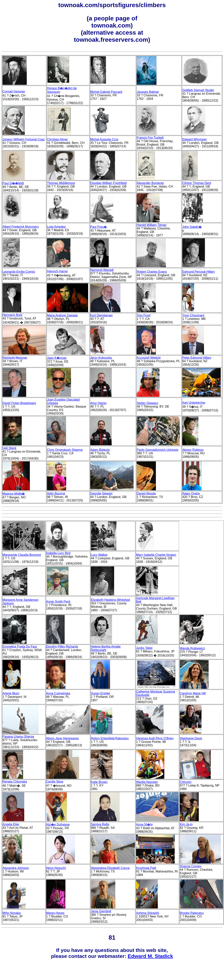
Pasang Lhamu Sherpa (18, 737)
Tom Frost (143, 315)
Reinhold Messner (15, 358)
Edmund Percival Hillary (199, 272)
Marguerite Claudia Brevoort (22, 555)
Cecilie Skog (55, 782)
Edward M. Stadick (150, 956)
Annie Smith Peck (58, 602)
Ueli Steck (9, 448)
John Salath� (192, 227)
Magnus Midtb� (14, 494)
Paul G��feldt (13, 183)
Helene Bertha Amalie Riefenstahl (106, 648)
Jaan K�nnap (57, 358)
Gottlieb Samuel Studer (198, 90)
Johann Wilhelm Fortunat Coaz (24, 139)
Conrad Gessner (14, 91)
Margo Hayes (55, 913)
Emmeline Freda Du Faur (20, 647)
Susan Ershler (101, 693)
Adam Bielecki (100, 450)
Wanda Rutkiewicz (192, 648)
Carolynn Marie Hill (193, 693)
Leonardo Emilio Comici (19, 272)
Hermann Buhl (12, 315)
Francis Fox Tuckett (150, 138)
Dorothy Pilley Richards (62, 647)
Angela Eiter (11, 824)
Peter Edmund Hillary (197, 358)
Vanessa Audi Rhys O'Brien (155, 738)
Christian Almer (57, 139)
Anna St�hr (144, 824)
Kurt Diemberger (102, 315)
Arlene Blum (11, 693)
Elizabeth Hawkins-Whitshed (110, 600)
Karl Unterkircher (194, 403)
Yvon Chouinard (193, 315)
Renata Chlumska (15, 782)
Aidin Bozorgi (56, 493)
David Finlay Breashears (19, 403)
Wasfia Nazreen (147, 782)
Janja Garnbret (101, 911)
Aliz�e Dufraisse (58, 824)
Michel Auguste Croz (104, 139)
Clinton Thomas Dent (197, 183)
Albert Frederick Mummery (21, 227)
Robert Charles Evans (152, 272)
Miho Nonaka (12, 913)
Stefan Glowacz (147, 403)
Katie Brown (99, 782)
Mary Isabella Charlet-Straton (156, 555)
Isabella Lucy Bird (58, 553)
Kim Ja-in (186, 824)
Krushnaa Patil (146, 868)
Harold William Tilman (152, 225)
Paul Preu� (99, 227)
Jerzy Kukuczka (101, 358)
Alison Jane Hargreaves (63, 738)
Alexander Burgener (150, 183)
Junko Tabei (144, 648)
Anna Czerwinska (58, 693)
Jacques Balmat (148, 92)
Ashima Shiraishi (148, 913)
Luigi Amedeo (56, 227)
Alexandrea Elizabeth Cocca (110, 868)
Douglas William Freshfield (108, 183)
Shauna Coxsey (191, 866)
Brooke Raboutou (192, 913)
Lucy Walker (99, 555)
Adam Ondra (191, 493)
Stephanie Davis (191, 738)
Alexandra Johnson (16, 868)
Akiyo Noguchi (56, 868)
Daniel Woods (146, 493)
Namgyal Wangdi (102, 270)
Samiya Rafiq (100, 824)
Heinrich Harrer (57, 271)
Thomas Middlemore (61, 183)
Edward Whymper (194, 139)
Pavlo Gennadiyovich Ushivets (157, 450)
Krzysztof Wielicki (149, 358)
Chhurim (186, 782)
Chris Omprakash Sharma (65, 450)
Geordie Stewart (101, 493)
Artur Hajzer (98, 403)
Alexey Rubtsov (193, 450)
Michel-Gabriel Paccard (106, 92)
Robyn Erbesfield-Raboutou (110, 738)
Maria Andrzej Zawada (62, 315)
